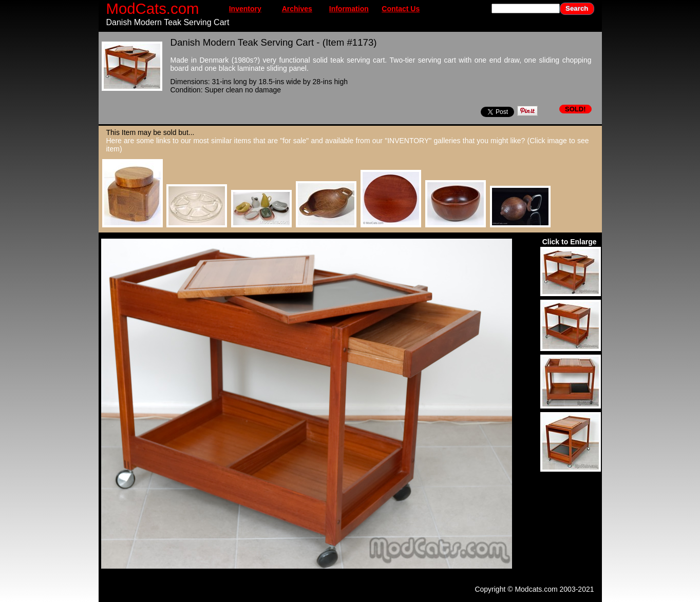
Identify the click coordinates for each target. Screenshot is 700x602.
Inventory (245, 9)
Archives (297, 9)
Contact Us (401, 9)
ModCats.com (153, 8)
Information (349, 9)
